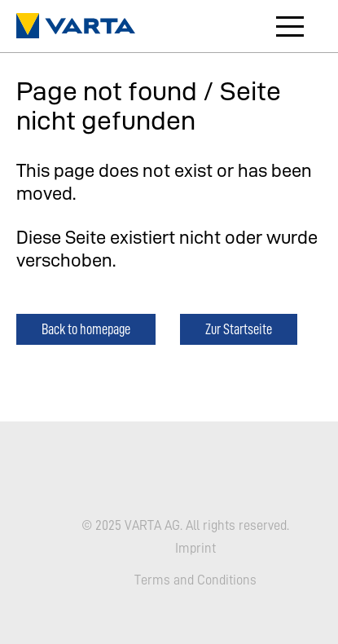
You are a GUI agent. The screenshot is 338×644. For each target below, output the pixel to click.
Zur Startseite (239, 329)
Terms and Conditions (195, 579)
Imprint (195, 547)
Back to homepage (86, 329)
